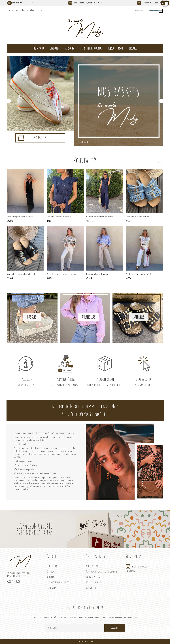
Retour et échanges (94, 582)
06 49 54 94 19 (29, 3)
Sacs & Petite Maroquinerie (24, 469)
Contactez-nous (93, 588)
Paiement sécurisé (93, 577)
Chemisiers (89, 317)
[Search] (24, 10)
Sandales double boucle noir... (22, 274)
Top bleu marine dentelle (59, 217)
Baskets (32, 317)
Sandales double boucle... (138, 217)
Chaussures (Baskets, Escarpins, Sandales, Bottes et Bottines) (36, 473)
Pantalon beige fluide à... (98, 274)
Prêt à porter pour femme (24, 461)
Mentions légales (93, 566)
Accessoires (51, 577)
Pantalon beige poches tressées (62, 274)
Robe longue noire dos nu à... (22, 217)
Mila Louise (59, 480)
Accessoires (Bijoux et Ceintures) (26, 465)
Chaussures (51, 571)
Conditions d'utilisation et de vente (101, 571)
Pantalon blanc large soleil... (139, 274)
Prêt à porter (52, 566)
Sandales (139, 317)
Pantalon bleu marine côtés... (100, 217)
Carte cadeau (52, 588)
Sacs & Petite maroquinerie (58, 582)
